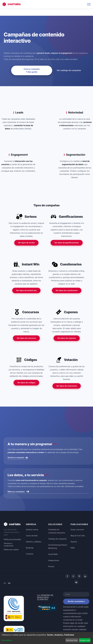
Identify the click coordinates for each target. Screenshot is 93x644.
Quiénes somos (32, 530)
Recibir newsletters (76, 601)
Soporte (74, 542)
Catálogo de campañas (57, 539)
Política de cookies (11, 550)
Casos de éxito (32, 536)
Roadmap (30, 548)
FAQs (73, 548)
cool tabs (11, 4)
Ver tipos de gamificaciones (67, 243)
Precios (51, 566)
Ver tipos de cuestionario (67, 290)
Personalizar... (7, 640)
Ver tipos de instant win (26, 290)
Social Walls (53, 554)
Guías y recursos (77, 530)
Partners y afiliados (34, 542)
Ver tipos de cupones (67, 338)
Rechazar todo (72, 640)
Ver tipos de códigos (26, 383)
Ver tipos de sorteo (26, 243)
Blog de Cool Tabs (78, 536)
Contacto (30, 554)
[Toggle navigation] (89, 4)
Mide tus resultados (18, 492)
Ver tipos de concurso (26, 338)
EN (5, 583)
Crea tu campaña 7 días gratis (32, 70)
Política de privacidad (12, 539)
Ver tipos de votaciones (67, 386)
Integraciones (54, 560)
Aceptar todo (85, 640)
